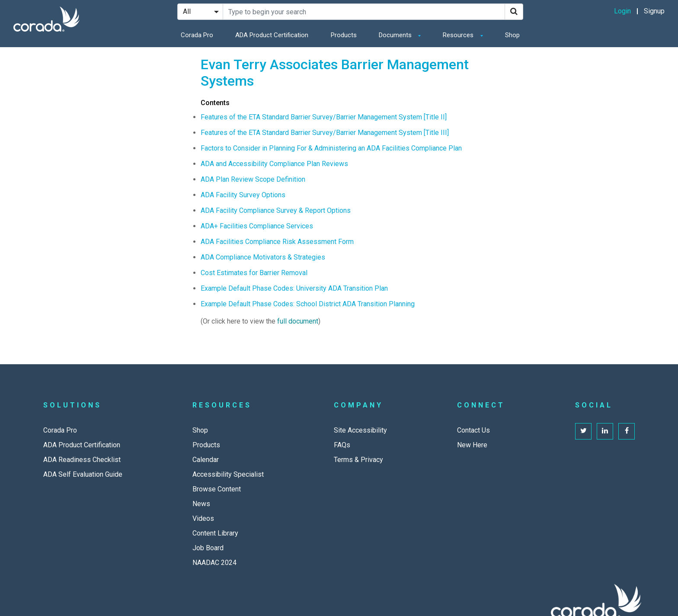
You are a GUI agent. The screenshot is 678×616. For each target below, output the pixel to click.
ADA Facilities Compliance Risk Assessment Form (277, 242)
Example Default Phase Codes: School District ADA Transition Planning (308, 304)
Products (344, 35)
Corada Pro (197, 35)
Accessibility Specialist (228, 474)
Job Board (208, 548)
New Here (472, 445)
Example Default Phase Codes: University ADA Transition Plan (294, 288)
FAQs (342, 445)
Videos (203, 518)
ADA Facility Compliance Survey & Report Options (276, 210)
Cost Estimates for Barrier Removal (254, 273)
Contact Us (473, 430)
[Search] (514, 12)
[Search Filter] (200, 12)
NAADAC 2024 (214, 563)
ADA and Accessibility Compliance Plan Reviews (274, 164)
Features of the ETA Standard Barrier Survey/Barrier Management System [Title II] (324, 117)
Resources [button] (459, 35)
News (201, 504)
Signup (654, 11)
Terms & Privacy (358, 460)
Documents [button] (396, 35)
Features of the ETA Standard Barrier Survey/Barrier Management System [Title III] (325, 133)
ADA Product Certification (272, 35)
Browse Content (217, 489)
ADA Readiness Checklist (82, 460)
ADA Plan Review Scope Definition (253, 179)
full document (298, 321)
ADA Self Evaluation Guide (83, 474)
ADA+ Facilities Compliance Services (257, 226)
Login (622, 11)
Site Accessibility (360, 430)
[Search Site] (364, 12)
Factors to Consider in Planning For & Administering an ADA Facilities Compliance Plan (331, 148)
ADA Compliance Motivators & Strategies (263, 257)
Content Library (215, 533)
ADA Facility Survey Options (243, 195)
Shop (512, 35)
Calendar (206, 460)
